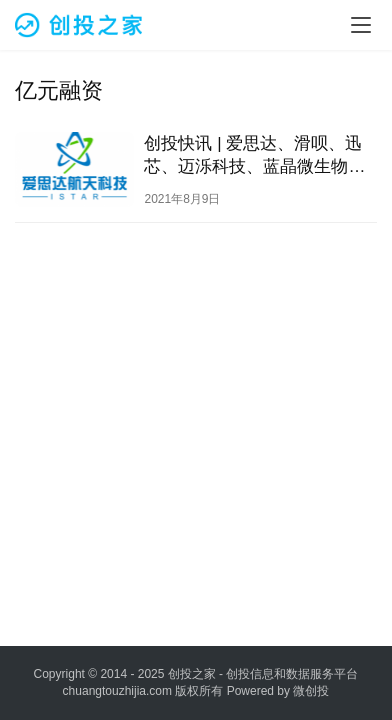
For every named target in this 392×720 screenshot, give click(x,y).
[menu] (361, 25)
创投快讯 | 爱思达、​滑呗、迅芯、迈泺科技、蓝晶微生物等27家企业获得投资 (254, 156)
